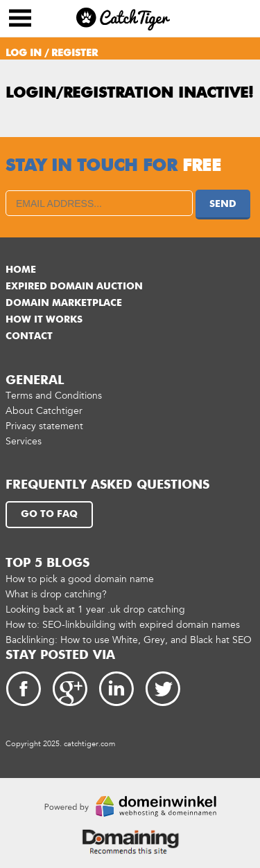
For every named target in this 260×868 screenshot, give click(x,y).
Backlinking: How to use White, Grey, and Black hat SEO (129, 640)
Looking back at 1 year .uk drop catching (95, 609)
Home (21, 270)
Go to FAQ (49, 514)
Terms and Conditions (54, 396)
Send (223, 204)
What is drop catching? (56, 594)
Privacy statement (44, 426)
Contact (29, 336)
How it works (44, 320)
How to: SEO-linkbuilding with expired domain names (123, 625)
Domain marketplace (64, 303)
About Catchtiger (44, 411)
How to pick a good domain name (80, 579)
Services (24, 441)
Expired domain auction (74, 287)
